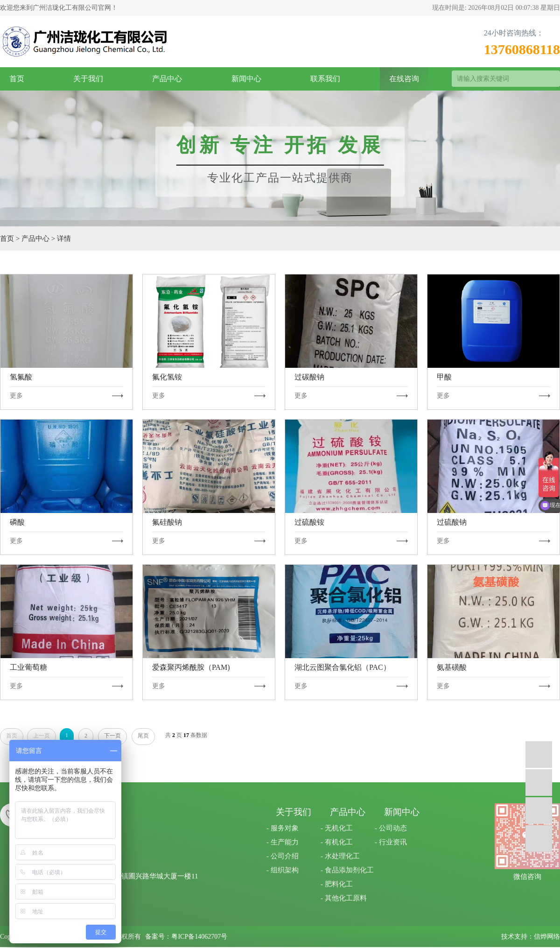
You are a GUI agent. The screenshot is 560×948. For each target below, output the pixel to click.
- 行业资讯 (391, 842)
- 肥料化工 (337, 884)
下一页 (112, 736)
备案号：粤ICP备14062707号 (186, 937)
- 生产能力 (283, 842)
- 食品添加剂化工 (347, 870)
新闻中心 (246, 79)
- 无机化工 (337, 828)
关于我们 (88, 79)
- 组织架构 (283, 870)
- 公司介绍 (283, 856)
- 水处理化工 (340, 856)
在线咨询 (404, 79)
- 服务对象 (283, 828)
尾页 (143, 736)
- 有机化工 (337, 842)
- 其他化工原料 (344, 898)
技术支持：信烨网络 (531, 937)
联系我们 (325, 79)
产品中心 (167, 79)
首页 (17, 79)
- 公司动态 (391, 828)
